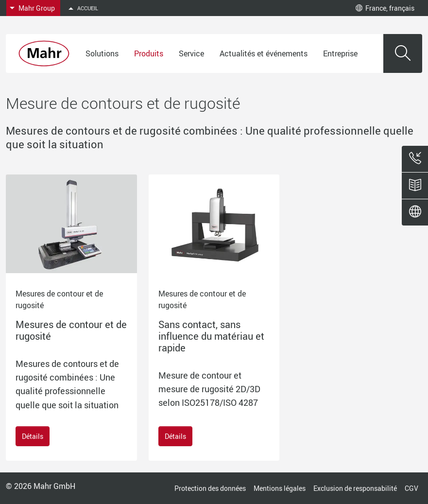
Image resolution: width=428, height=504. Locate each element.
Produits (149, 53)
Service (191, 53)
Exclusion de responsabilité (355, 488)
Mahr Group (37, 8)
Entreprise (340, 53)
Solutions (102, 53)
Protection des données (210, 488)
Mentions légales (280, 488)
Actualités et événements (264, 53)
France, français (385, 8)
